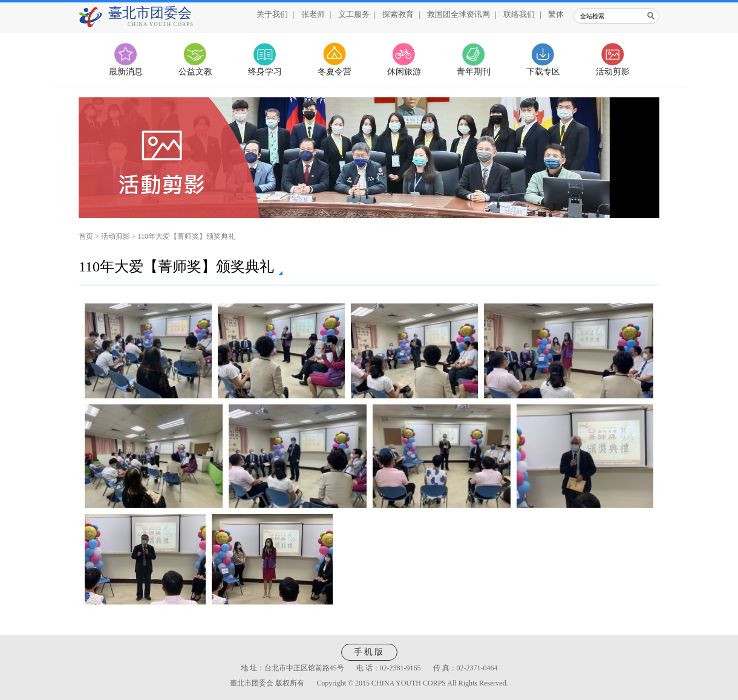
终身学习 (265, 72)
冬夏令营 (335, 72)
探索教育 (398, 14)
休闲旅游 (404, 72)
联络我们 (519, 14)
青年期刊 (474, 72)
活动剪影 (613, 72)
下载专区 (543, 72)
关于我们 (272, 14)
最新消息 (126, 72)
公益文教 (195, 72)
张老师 (313, 14)
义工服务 (354, 14)
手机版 (369, 652)
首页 (86, 236)
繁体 (556, 14)
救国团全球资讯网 (459, 14)
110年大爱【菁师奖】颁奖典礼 (187, 236)
